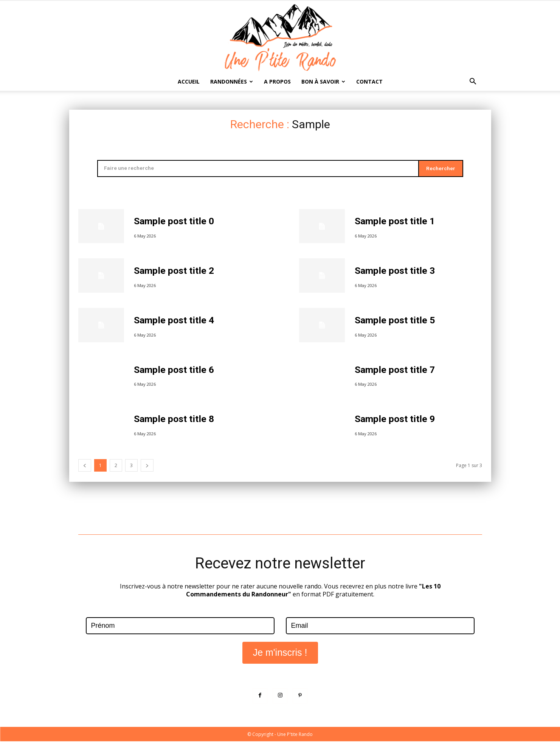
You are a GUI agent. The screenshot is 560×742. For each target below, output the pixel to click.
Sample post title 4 (175, 321)
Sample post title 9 (395, 420)
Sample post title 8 (175, 420)
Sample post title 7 (395, 370)
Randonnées (232, 81)
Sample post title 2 (175, 271)
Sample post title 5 (395, 321)
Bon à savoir (323, 81)
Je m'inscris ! (280, 653)
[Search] (440, 169)
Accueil (189, 81)
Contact (369, 81)
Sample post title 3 (395, 271)
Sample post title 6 (175, 370)
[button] (473, 82)
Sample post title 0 (175, 222)
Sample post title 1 (395, 222)
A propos (277, 81)
